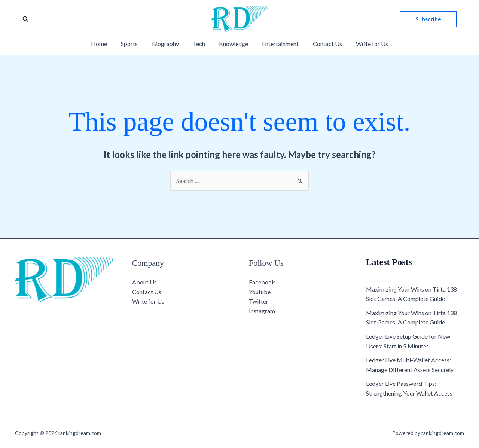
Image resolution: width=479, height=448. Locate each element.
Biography (168, 44)
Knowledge (233, 44)
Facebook (262, 282)
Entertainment (278, 44)
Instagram (262, 311)
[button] (26, 19)
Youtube (260, 292)
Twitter (259, 301)
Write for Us (365, 44)
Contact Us (323, 44)
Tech (200, 44)
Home (106, 44)
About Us (144, 282)
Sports (135, 44)
